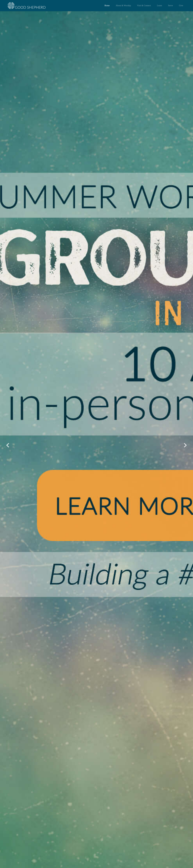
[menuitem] (107, 6)
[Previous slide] (8, 445)
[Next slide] (185, 445)
